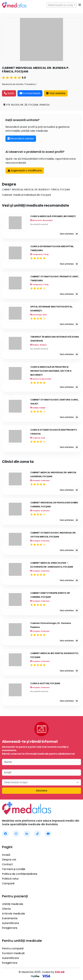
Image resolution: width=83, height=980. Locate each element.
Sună (9, 93)
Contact (7, 864)
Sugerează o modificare (25, 170)
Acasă (6, 855)
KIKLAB (60, 972)
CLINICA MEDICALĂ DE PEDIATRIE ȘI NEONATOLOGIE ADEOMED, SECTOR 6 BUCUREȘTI (51, 371)
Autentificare (10, 923)
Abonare (41, 791)
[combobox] (61, 5)
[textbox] (61, 5)
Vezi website (56, 93)
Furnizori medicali (13, 953)
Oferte (6, 909)
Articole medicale (13, 914)
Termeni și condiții (14, 869)
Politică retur (10, 879)
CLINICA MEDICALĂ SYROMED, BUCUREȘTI (53, 216)
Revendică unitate (21, 139)
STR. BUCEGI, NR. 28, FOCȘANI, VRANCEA (26, 105)
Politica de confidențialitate (20, 874)
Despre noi (9, 860)
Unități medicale (13, 904)
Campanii (8, 883)
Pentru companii (13, 948)
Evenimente (10, 918)
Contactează (30, 93)
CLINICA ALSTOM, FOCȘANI (45, 683)
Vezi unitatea (69, 234)
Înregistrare (10, 928)
